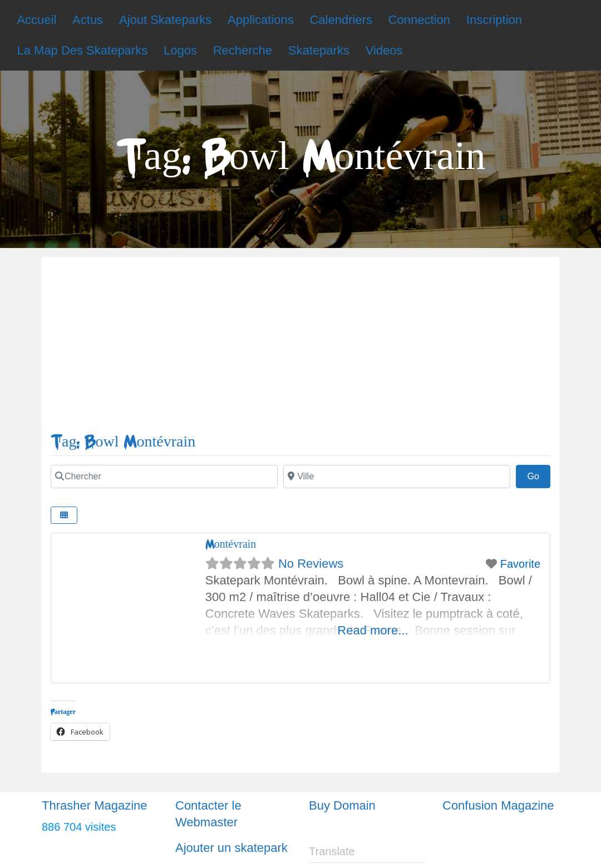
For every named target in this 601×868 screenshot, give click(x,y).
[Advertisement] (300, 349)
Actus (88, 20)
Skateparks (319, 50)
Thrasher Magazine (95, 805)
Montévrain (231, 544)
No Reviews (311, 564)
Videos (384, 50)
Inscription (494, 20)
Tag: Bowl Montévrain (123, 442)
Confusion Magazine (498, 805)
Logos (180, 50)
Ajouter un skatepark (231, 848)
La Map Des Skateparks (82, 50)
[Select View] (64, 515)
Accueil (36, 20)
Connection (419, 20)
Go (539, 475)
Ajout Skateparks (165, 20)
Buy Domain (342, 805)
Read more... (373, 630)
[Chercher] (164, 477)
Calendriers (341, 20)
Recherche (243, 50)
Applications (261, 20)
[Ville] (397, 477)
